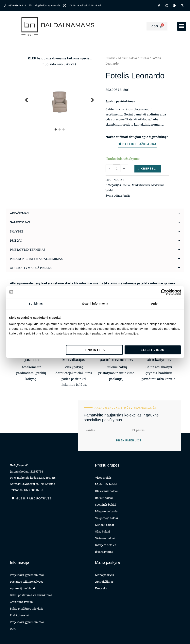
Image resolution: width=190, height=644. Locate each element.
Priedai (16, 240)
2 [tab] (60, 130)
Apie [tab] (154, 303)
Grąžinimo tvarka (21, 602)
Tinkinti (94, 350)
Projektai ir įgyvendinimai (27, 575)
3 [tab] (64, 130)
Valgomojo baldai (106, 518)
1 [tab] (56, 130)
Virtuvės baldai (105, 538)
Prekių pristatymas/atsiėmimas (38, 258)
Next (93, 100)
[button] (182, 26)
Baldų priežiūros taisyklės (27, 608)
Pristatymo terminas (29, 249)
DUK (13, 629)
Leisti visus (153, 350)
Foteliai (147, 58)
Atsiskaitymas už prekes (32, 267)
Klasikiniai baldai (106, 491)
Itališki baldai (104, 498)
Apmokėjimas (104, 582)
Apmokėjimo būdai (22, 588)
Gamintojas (20, 222)
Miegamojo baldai (107, 511)
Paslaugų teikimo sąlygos (27, 582)
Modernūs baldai (117, 190)
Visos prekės (103, 478)
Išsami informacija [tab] (95, 303)
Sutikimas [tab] (36, 303)
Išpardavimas (104, 552)
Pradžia (111, 58)
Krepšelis (101, 588)
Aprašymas (20, 213)
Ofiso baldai (103, 531)
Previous (27, 100)
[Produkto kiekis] (117, 168)
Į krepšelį (148, 168)
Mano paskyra (105, 575)
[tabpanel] (60, 100)
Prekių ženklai (19, 615)
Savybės (17, 231)
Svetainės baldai (106, 504)
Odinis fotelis (123, 195)
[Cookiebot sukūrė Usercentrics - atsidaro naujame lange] (164, 292)
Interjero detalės (106, 545)
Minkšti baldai (129, 58)
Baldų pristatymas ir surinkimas (31, 595)
